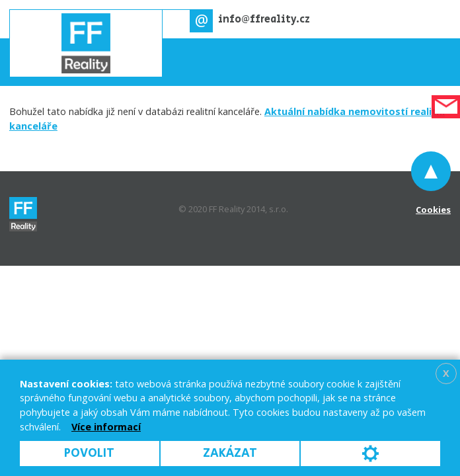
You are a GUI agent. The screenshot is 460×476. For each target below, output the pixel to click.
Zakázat (230, 453)
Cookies (433, 210)
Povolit (89, 453)
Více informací (106, 427)
